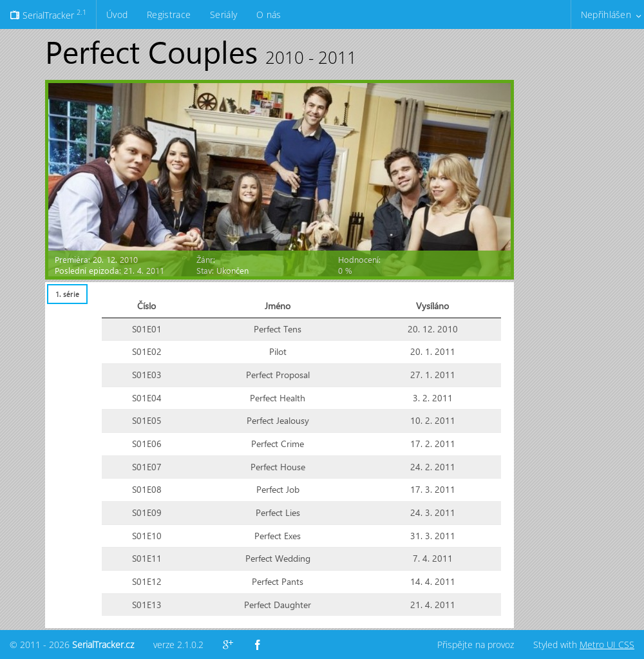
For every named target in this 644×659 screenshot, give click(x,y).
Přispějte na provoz (476, 645)
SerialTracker (48, 14)
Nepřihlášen (606, 14)
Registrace (169, 14)
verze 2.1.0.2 (178, 645)
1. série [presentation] (67, 294)
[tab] (67, 294)
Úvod (117, 14)
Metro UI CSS (607, 645)
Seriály (223, 14)
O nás (269, 14)
